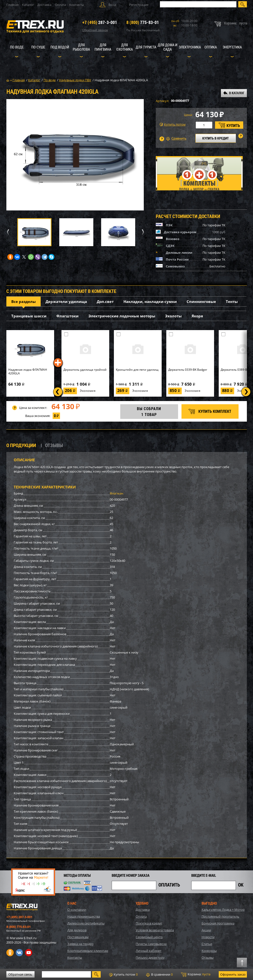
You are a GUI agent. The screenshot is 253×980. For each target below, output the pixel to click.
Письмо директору (150, 957)
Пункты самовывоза (151, 944)
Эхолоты (173, 316)
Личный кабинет (149, 951)
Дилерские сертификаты (86, 923)
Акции (206, 930)
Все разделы (24, 301)
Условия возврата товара (155, 930)
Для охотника (125, 47)
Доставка (44, 5)
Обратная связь (20, 974)
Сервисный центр (149, 937)
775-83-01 (143, 22)
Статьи (207, 944)
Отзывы (208, 957)
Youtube (29, 953)
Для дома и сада (168, 47)
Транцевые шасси (29, 316)
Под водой (60, 47)
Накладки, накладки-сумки (150, 301)
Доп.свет (105, 301)
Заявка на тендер (80, 944)
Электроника (190, 47)
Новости (208, 937)
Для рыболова (81, 47)
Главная (12, 5)
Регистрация (139, 5)
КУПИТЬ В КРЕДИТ (216, 138)
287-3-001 (100, 22)
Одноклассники (10, 953)
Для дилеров (77, 930)
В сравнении (159, 974)
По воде (17, 47)
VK (19, 953)
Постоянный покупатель (220, 916)
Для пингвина (103, 47)
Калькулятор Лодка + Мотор (223, 910)
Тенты (232, 301)
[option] (75, 155)
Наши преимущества (84, 916)
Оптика (211, 47)
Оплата (60, 5)
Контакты (77, 5)
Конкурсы (209, 951)
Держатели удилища (66, 301)
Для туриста (146, 47)
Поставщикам (78, 937)
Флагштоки (67, 316)
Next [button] (142, 232)
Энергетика (232, 47)
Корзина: (196, 974)
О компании (77, 910)
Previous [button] (7, 232)
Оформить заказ (233, 974)
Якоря (197, 316)
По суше (38, 47)
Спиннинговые (201, 301)
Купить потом (173, 124)
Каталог (28, 5)
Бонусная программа (218, 923)
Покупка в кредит (149, 923)
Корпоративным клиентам (88, 951)
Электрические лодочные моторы (122, 316)
